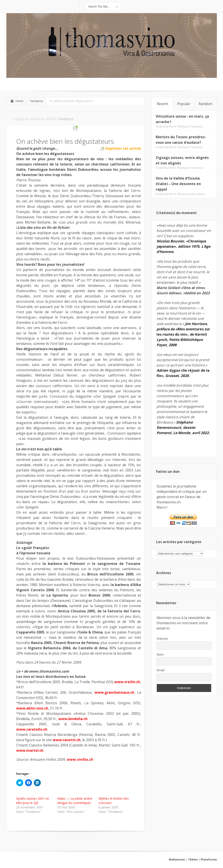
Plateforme (209, 860)
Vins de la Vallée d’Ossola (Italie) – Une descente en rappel (178, 184)
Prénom (162, 639)
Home (20, 101)
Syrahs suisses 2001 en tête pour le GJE (33, 801)
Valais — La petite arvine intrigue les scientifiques (75, 801)
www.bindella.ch (73, 719)
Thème (193, 860)
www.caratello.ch (32, 729)
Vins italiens (198, 194)
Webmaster (177, 860)
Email (160, 670)
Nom (160, 654)
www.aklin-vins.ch (32, 708)
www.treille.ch (127, 682)
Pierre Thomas (178, 126)
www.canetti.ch (67, 740)
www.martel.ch (30, 750)
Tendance (37, 101)
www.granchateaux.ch (114, 692)
